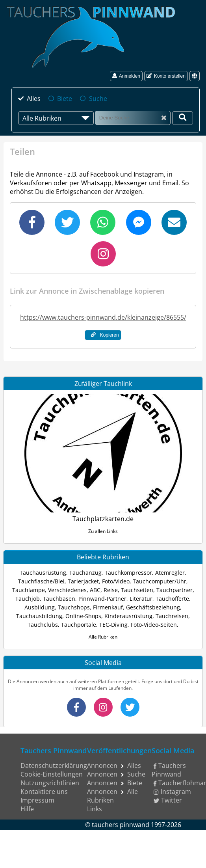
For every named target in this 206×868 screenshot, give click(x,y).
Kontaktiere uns (44, 792)
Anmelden (126, 76)
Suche (98, 99)
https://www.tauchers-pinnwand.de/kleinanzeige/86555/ (103, 317)
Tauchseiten (137, 590)
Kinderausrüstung (128, 616)
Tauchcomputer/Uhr (160, 581)
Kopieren (105, 335)
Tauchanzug (85, 573)
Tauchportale (79, 625)
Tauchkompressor (128, 573)
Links (95, 809)
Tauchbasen (59, 599)
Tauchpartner (174, 590)
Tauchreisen (172, 616)
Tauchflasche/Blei (41, 581)
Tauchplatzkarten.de (103, 519)
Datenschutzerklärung (54, 766)
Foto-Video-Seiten (154, 625)
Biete (65, 99)
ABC (95, 590)
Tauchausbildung (39, 616)
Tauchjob (28, 599)
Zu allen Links (103, 531)
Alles (34, 99)
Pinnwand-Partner (102, 599)
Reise (111, 590)
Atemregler (170, 573)
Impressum (37, 800)
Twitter (168, 800)
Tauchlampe (29, 590)
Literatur (141, 599)
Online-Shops (83, 616)
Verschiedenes (67, 590)
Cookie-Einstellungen (52, 774)
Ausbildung (40, 607)
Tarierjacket (83, 581)
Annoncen (102, 766)
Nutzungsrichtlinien (50, 783)
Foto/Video (116, 581)
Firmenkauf (108, 607)
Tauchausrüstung (43, 573)
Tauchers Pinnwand (169, 770)
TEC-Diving (113, 625)
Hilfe (27, 809)
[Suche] (133, 118)
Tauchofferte (172, 599)
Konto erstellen (166, 76)
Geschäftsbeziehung (153, 607)
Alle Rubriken (103, 637)
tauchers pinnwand (121, 825)
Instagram (172, 792)
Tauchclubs (43, 625)
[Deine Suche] (183, 118)
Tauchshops (74, 607)
